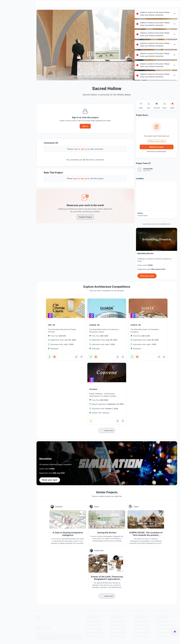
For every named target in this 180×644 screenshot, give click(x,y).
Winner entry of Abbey (157, 137)
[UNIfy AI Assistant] (175, 632)
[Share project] (165, 100)
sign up (88, 145)
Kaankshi (63, 503)
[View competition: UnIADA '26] (111, 305)
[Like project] (141, 100)
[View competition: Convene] (111, 369)
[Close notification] (174, 14)
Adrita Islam (103, 547)
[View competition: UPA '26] (69, 305)
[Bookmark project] (149, 100)
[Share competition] (85, 353)
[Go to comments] (157, 100)
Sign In (89, 122)
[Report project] (172, 100)
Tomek (140, 503)
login (80, 145)
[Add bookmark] (80, 353)
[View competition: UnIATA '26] (152, 305)
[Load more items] (111, 427)
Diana (100, 503)
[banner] (157, 250)
